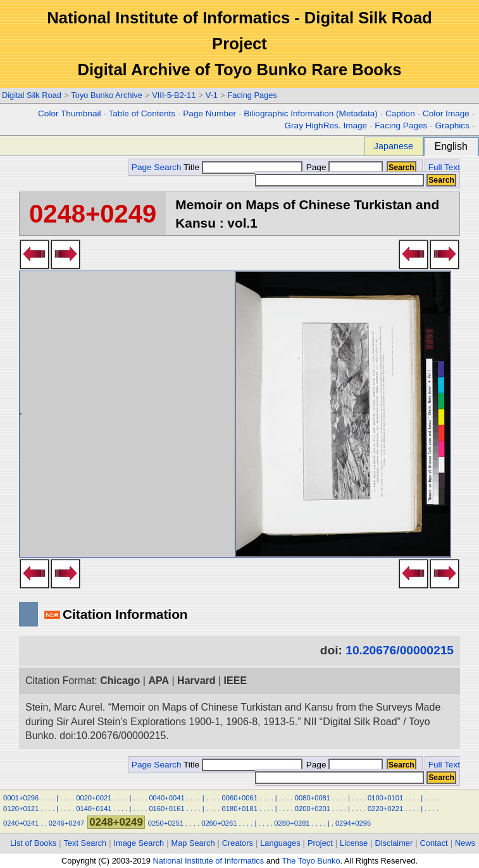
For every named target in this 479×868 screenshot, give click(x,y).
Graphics (452, 125)
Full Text (444, 167)
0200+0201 (313, 809)
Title (243, 167)
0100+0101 (385, 798)
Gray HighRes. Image (326, 125)
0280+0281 (292, 823)
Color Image (446, 113)
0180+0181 (240, 809)
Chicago (120, 681)
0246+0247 (66, 823)
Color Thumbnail (69, 113)
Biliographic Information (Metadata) (311, 113)
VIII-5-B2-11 (174, 95)
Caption (400, 113)
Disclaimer (394, 843)
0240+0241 (21, 823)
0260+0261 (219, 823)
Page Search (157, 167)
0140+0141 (94, 809)
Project (320, 843)
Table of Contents (142, 113)
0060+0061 (240, 798)
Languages (280, 843)
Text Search (85, 843)
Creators (238, 843)
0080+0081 (313, 798)
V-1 (212, 95)
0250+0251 (166, 823)
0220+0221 (385, 809)
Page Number (209, 113)
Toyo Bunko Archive (106, 95)
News (465, 843)
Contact (434, 843)
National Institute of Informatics (208, 861)
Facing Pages (252, 95)
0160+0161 (166, 809)
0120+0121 (21, 809)
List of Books (33, 843)
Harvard (196, 681)
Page (343, 167)
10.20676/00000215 (400, 650)
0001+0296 (21, 798)
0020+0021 (94, 798)
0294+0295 (353, 823)
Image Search (139, 843)
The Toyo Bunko (311, 861)
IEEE (235, 681)
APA (159, 681)
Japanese (394, 146)
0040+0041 (166, 798)
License (354, 843)
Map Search (193, 843)
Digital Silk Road (32, 95)
